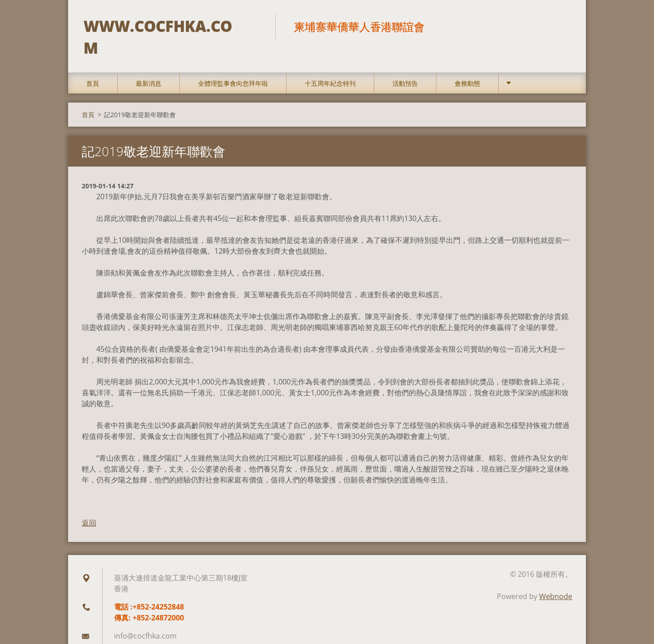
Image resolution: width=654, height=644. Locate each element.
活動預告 (405, 69)
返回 (89, 508)
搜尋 (562, 26)
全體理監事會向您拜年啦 (233, 69)
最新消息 (149, 69)
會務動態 (467, 69)
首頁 (93, 69)
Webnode (556, 582)
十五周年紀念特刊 (330, 69)
